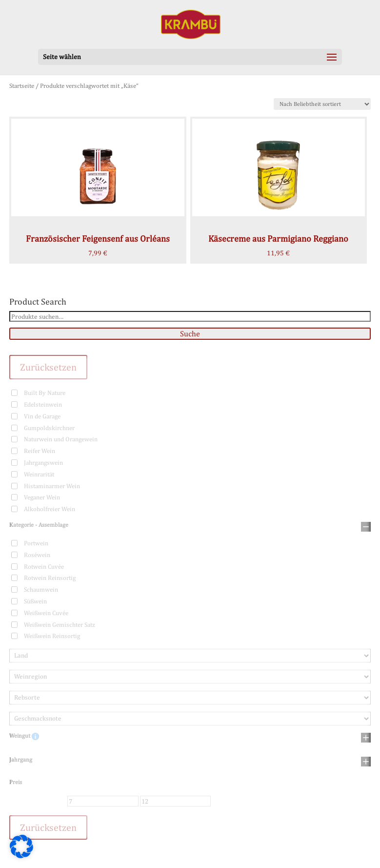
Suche (190, 334)
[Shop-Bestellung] (322, 104)
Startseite (22, 86)
